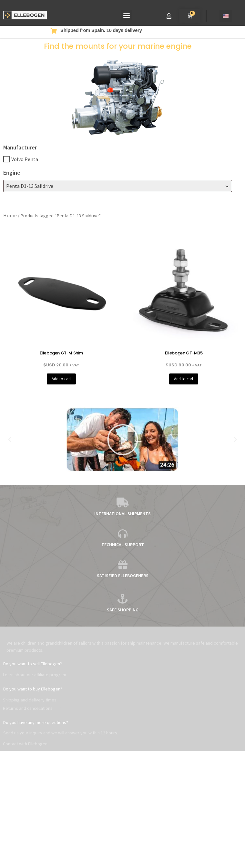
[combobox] (118, 186)
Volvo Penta (25, 159)
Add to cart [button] (61, 379)
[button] (127, 15)
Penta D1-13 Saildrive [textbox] (30, 186)
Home (10, 215)
